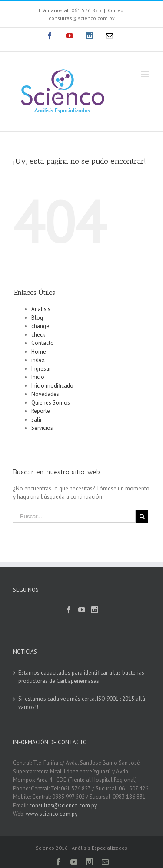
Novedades (45, 394)
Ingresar (41, 369)
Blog (37, 318)
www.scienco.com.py (52, 814)
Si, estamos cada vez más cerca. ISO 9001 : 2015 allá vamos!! (82, 703)
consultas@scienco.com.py (63, 806)
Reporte (41, 411)
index (38, 360)
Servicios (42, 428)
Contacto (43, 343)
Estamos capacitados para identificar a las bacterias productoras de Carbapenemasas (81, 677)
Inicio (38, 377)
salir (37, 420)
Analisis (41, 309)
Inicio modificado (52, 386)
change (40, 326)
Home (39, 352)
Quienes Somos (51, 403)
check (38, 335)
